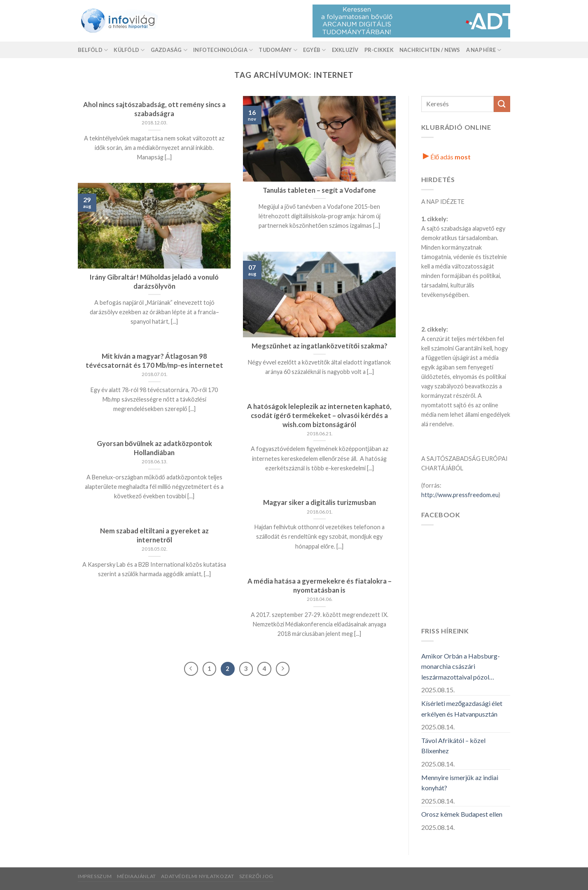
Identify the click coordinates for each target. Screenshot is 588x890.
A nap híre (484, 50)
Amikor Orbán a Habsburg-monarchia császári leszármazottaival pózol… (461, 666)
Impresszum (95, 876)
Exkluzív (345, 50)
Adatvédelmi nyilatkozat (197, 876)
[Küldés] (502, 104)
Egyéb (315, 50)
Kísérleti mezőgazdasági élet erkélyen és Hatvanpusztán (462, 709)
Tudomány (278, 50)
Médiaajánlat (136, 876)
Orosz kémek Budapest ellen (462, 814)
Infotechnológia (223, 50)
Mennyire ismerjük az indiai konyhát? (460, 783)
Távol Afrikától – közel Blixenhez (453, 746)
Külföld (129, 50)
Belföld (93, 50)
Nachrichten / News (430, 50)
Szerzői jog (256, 876)
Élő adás (447, 157)
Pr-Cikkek (379, 50)
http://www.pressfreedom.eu (460, 495)
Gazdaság (169, 50)
